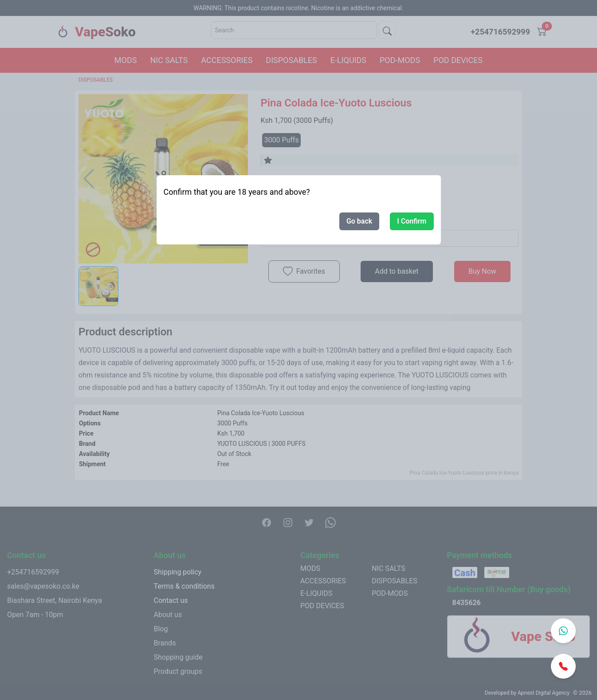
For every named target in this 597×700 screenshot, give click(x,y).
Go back (359, 221)
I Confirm (412, 221)
